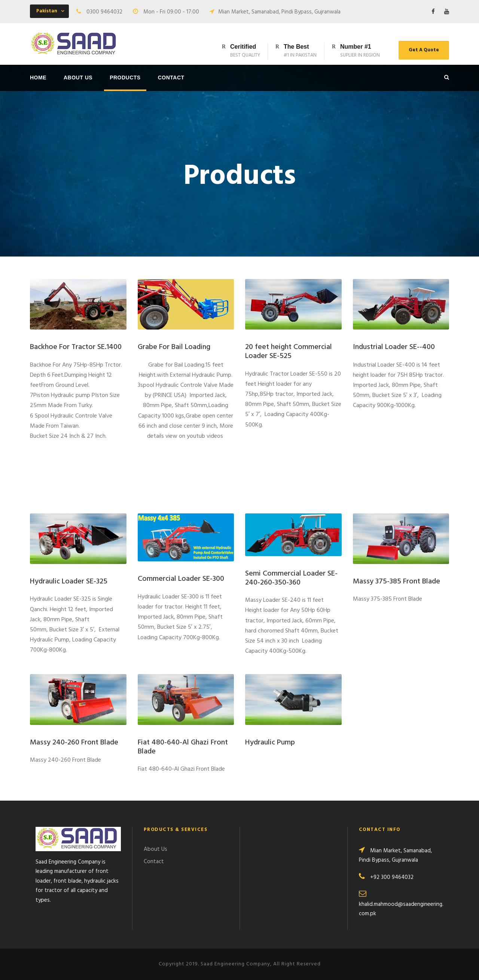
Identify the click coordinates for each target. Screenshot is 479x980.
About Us (78, 78)
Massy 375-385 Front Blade (396, 582)
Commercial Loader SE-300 (181, 579)
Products (125, 78)
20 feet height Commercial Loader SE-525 (289, 352)
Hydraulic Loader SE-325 (69, 582)
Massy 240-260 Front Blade (74, 743)
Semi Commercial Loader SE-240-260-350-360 (291, 578)
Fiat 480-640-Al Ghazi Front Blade (183, 747)
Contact (171, 78)
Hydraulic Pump (270, 743)
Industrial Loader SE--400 (394, 347)
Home (38, 78)
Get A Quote (424, 50)
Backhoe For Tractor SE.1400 (76, 347)
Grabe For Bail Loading (174, 347)
